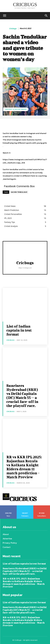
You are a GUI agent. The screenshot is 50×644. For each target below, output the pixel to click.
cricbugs (13, 29)
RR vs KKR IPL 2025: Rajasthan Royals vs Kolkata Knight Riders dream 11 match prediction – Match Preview (24, 467)
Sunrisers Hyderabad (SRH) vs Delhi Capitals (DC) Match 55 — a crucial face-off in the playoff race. (22, 396)
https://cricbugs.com (25, 268)
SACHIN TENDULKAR (19, 192)
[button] (46, 16)
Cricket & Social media (16, 109)
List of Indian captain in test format (19, 330)
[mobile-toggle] (5, 16)
